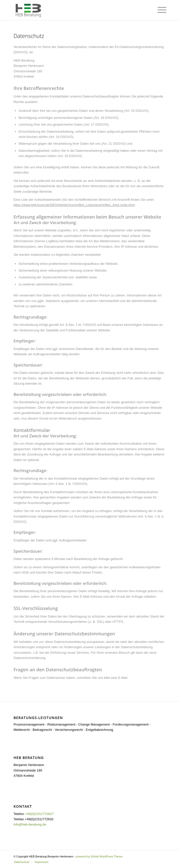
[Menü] (159, 10)
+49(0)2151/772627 (39, 814)
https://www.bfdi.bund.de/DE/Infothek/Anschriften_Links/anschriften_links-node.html (74, 205)
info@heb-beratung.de (30, 824)
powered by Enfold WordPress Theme (99, 856)
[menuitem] (22, 862)
